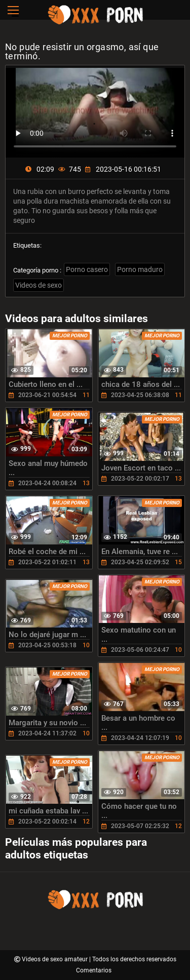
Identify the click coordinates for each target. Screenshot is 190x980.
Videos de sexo (39, 285)
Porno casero (87, 269)
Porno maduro (140, 269)
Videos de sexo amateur (55, 959)
